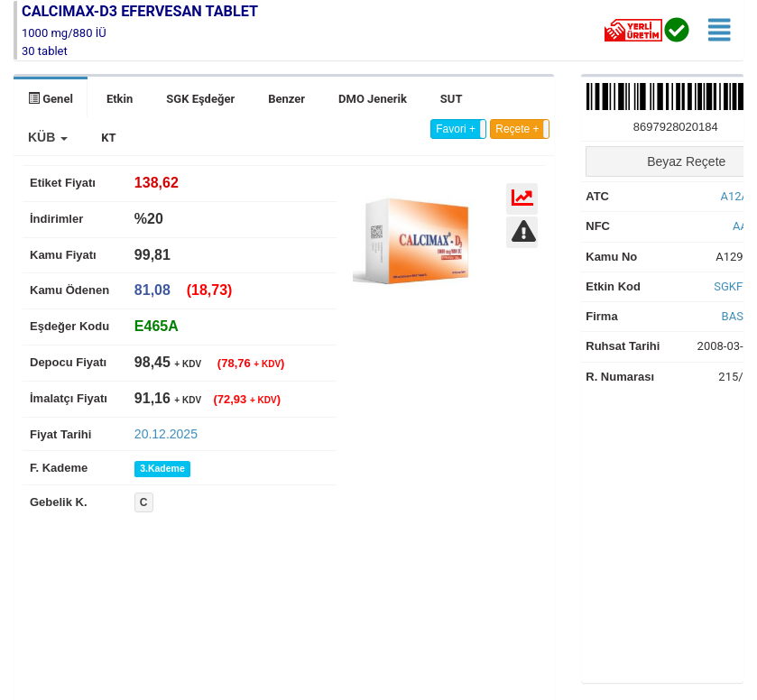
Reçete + (517, 129)
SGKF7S (735, 286)
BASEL (739, 316)
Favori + (456, 129)
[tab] (157, 326)
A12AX (739, 196)
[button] (48, 137)
